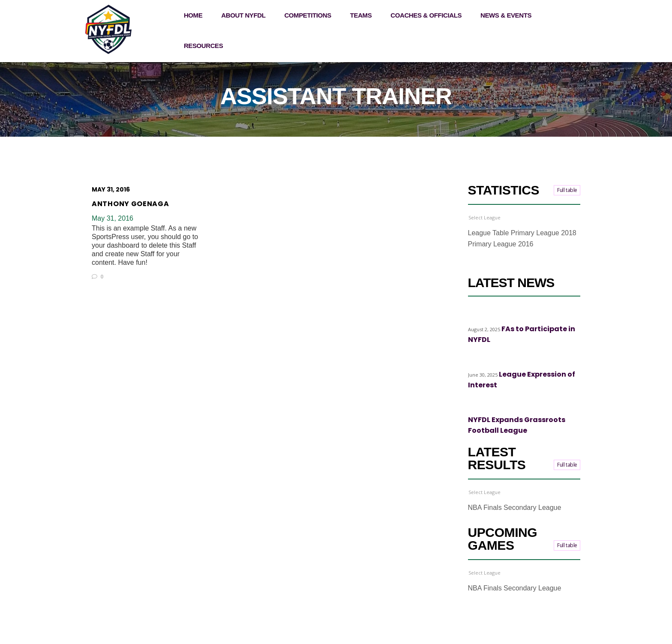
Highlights (481, 315)
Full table (567, 190)
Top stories (514, 315)
